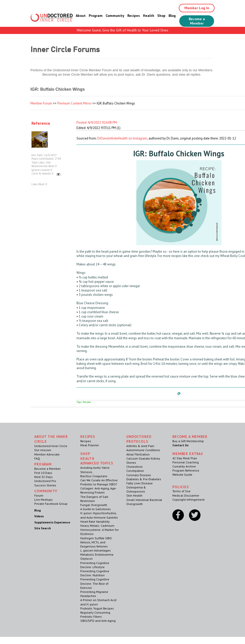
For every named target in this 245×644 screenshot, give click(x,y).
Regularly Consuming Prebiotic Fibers (95, 614)
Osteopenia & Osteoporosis (136, 489)
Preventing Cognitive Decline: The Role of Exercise (95, 583)
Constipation (135, 471)
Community (115, 16)
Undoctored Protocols (139, 439)
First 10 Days (43, 473)
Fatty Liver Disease (140, 483)
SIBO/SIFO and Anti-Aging (98, 621)
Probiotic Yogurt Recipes (97, 608)
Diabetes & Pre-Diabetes (144, 479)
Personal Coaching (186, 462)
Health (149, 16)
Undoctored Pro (45, 481)
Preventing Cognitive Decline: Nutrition (95, 573)
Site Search (43, 528)
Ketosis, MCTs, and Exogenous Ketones (94, 544)
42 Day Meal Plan (185, 458)
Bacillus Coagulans (94, 476)
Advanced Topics (97, 463)
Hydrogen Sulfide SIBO (96, 538)
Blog (172, 16)
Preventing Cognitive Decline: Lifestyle (95, 565)
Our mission (43, 450)
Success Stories (45, 485)
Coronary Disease (139, 475)
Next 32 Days (43, 477)
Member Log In (197, 8)
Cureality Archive (184, 466)
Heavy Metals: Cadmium (97, 526)
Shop (161, 16)
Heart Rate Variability (95, 522)
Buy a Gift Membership (188, 441)
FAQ (37, 458)
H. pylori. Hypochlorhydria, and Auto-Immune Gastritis (99, 515)
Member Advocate (47, 454)
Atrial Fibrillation (138, 454)
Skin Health (134, 495)
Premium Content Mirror (74, 103)
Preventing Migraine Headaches (94, 594)
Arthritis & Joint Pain (140, 446)
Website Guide (182, 475)
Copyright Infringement (188, 500)
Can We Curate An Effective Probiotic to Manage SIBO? (99, 482)
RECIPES (88, 437)
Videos (39, 516)
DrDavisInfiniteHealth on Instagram (122, 138)
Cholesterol (135, 467)
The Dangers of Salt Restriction (94, 499)
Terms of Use (181, 491)
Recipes (134, 16)
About (81, 16)
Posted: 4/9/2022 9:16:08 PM (97, 122)
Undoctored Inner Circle (51, 446)
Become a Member (197, 21)
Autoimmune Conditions (143, 450)
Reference (41, 123)
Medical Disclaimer (186, 495)
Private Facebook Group (51, 504)
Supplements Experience (52, 522)
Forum (39, 495)
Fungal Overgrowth (94, 505)
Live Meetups (43, 500)
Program (96, 16)
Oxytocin (86, 559)
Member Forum (41, 103)
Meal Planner (90, 445)
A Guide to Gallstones (96, 509)
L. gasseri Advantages (96, 550)
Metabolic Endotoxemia (97, 554)
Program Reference (186, 470)
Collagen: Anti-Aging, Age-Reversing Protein (98, 490)
